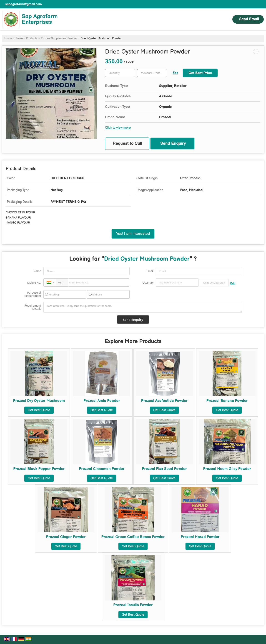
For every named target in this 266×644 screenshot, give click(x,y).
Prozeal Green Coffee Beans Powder (133, 537)
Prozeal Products (26, 38)
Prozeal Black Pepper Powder (39, 469)
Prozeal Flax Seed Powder (164, 469)
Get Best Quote (39, 410)
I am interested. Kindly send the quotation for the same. (143, 307)
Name (37, 271)
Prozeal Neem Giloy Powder (227, 469)
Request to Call (128, 144)
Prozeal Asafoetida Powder (164, 401)
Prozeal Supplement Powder (59, 38)
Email (150, 271)
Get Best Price (200, 73)
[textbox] (152, 73)
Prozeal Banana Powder (227, 401)
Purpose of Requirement (33, 294)
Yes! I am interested (133, 234)
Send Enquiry (173, 144)
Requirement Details (33, 307)
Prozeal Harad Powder (200, 537)
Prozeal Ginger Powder (66, 537)
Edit (175, 73)
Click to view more (118, 128)
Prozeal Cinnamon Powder (102, 469)
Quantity (148, 283)
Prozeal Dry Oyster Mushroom (39, 401)
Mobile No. (34, 283)
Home (8, 38)
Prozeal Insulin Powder (133, 605)
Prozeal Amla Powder (102, 401)
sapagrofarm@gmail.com (24, 4)
